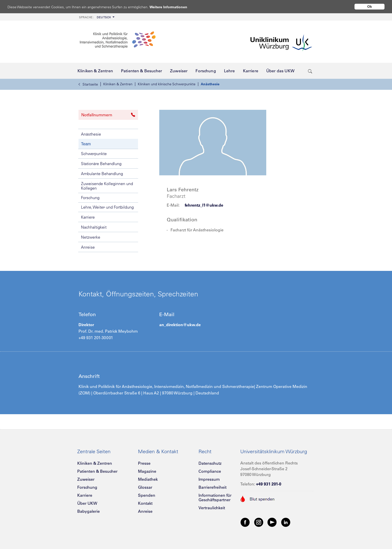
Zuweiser (86, 479)
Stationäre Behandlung (101, 164)
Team (86, 144)
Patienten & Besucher (97, 471)
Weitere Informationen (173, 7)
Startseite (88, 84)
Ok (370, 7)
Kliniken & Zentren (118, 84)
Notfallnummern (108, 115)
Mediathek (148, 479)
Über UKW (87, 503)
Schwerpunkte (94, 154)
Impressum (209, 479)
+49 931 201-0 (269, 484)
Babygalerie (88, 511)
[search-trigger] (310, 71)
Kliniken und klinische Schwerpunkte (167, 84)
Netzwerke (91, 237)
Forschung (90, 198)
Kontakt (145, 503)
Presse (144, 463)
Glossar (145, 487)
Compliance (210, 471)
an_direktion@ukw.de (180, 325)
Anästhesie (210, 84)
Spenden (147, 495)
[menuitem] (96, 17)
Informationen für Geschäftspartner (215, 497)
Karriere (88, 217)
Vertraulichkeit (212, 508)
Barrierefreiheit (212, 487)
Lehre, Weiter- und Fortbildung (107, 207)
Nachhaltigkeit (94, 227)
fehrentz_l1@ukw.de (204, 205)
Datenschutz (210, 463)
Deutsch (95, 17)
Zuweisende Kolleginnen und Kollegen (107, 186)
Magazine (147, 471)
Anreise (88, 247)
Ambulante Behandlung (102, 174)
